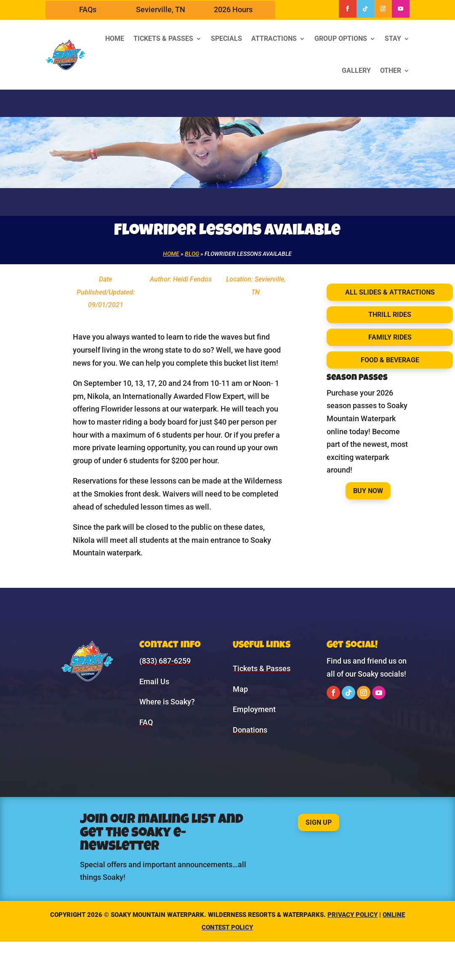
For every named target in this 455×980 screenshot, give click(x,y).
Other (391, 70)
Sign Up (319, 822)
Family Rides (390, 337)
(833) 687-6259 (165, 661)
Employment (254, 709)
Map (240, 689)
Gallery (356, 70)
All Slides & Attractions (390, 292)
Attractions (274, 39)
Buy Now (368, 491)
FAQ (146, 722)
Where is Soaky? (167, 702)
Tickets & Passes (163, 39)
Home (115, 39)
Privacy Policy (353, 915)
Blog (192, 254)
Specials (226, 39)
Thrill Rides (390, 315)
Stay (393, 39)
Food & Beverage (390, 360)
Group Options (341, 39)
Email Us (154, 681)
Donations (250, 730)
